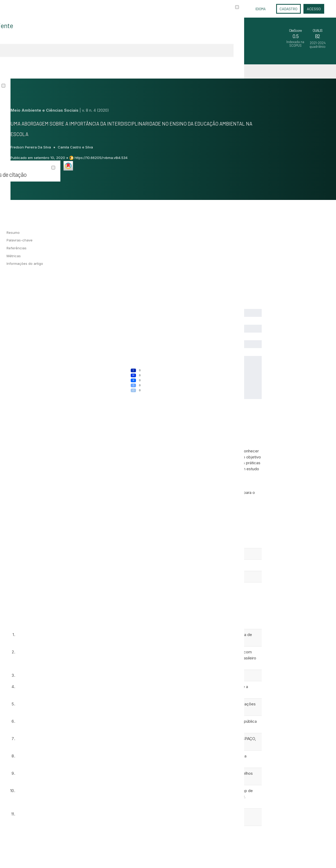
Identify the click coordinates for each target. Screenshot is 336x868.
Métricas (14, 256)
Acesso (314, 9)
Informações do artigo (25, 263)
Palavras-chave (20, 240)
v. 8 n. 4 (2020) (95, 110)
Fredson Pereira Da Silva (31, 147)
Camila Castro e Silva (75, 147)
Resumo (13, 233)
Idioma (261, 9)
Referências (17, 248)
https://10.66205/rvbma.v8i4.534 (101, 158)
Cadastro (288, 9)
